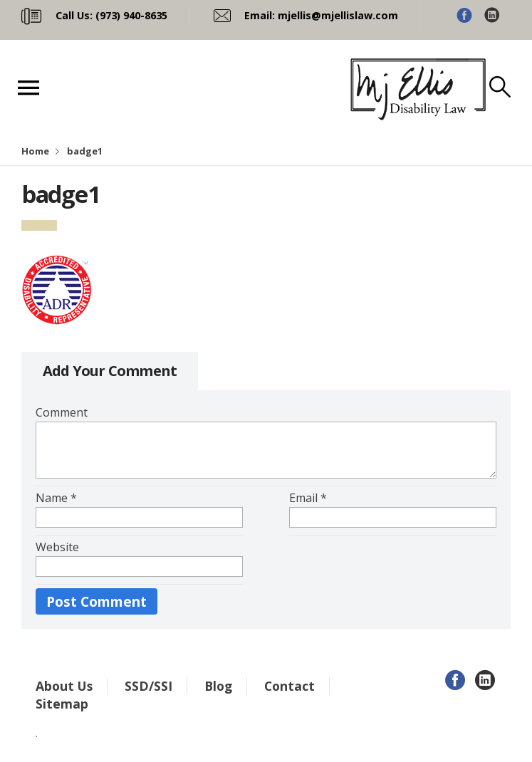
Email (308, 498)
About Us (64, 686)
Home (35, 151)
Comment (62, 412)
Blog (218, 686)
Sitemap (62, 704)
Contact (290, 686)
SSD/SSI (148, 686)
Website (57, 547)
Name (56, 498)
